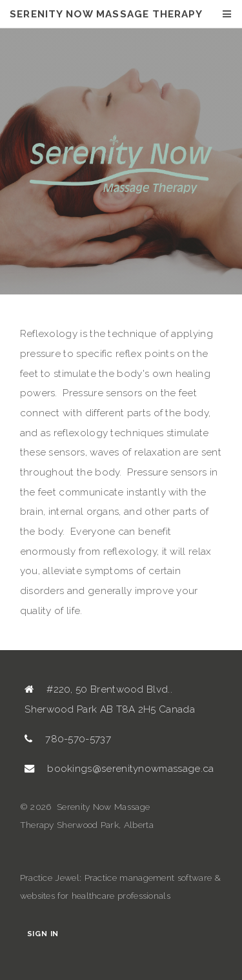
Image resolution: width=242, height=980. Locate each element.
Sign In (43, 934)
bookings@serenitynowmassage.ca (130, 769)
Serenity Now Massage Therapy (106, 14)
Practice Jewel (50, 878)
